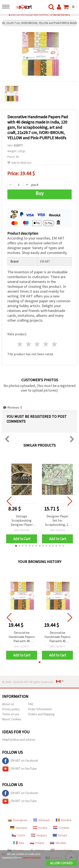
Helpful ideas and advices (19, 740)
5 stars (54, 344)
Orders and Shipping (41, 714)
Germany (19, 828)
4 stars (46, 344)
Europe (60, 835)
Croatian (61, 828)
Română (63, 820)
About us (8, 704)
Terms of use (11, 714)
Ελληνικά (41, 820)
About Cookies (12, 719)
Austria (40, 828)
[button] (16, 546)
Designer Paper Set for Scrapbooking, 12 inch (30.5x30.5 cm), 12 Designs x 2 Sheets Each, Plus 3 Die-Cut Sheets (57, 521)
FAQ (31, 704)
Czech (18, 835)
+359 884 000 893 (60, 15)
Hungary (39, 835)
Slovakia (58, 843)
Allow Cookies (61, 863)
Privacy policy (11, 709)
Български (17, 820)
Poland (37, 843)
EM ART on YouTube (19, 769)
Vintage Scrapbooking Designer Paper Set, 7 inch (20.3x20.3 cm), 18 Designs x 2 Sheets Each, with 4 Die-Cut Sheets (22, 521)
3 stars (37, 344)
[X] (4, 854)
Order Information (40, 709)
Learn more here (32, 858)
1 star (20, 344)
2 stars (29, 344)
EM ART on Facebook (20, 761)
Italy (19, 843)
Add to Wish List (19, 163)
